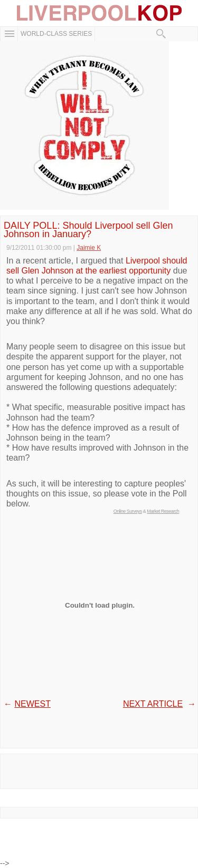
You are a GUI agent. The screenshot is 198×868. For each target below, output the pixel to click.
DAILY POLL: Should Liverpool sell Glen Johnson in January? (88, 230)
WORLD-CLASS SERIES (56, 34)
